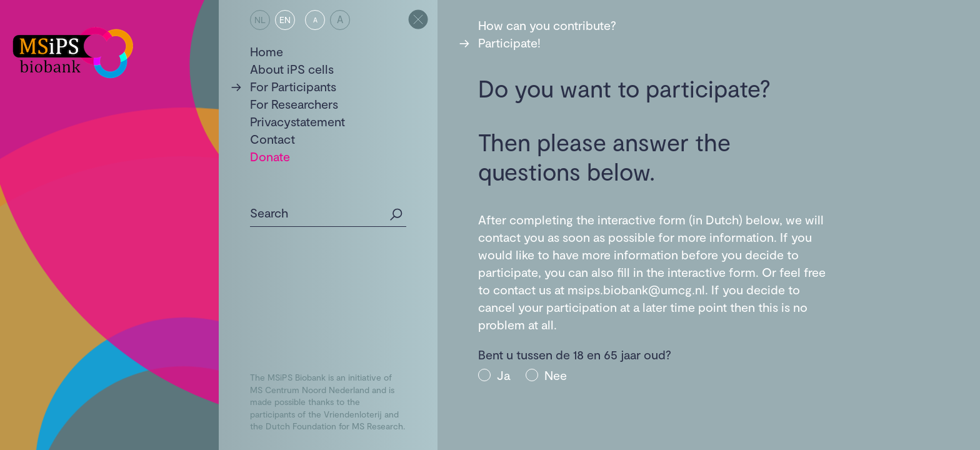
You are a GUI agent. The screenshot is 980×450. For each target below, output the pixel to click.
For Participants (293, 86)
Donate (270, 156)
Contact (272, 139)
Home (267, 51)
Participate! (509, 42)
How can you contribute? (547, 25)
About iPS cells (292, 69)
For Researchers (294, 104)
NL (260, 20)
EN (285, 20)
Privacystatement (297, 121)
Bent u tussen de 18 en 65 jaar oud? (575, 354)
